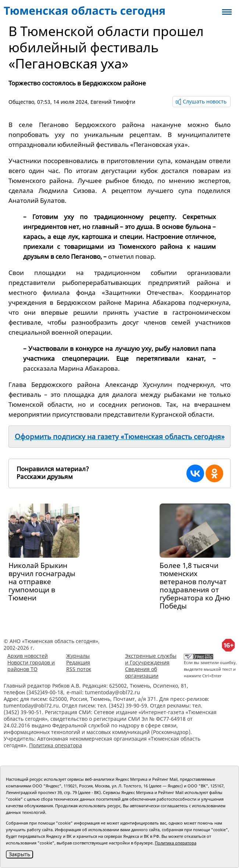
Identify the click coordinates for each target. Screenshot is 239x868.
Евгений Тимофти (113, 102)
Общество (21, 102)
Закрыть (19, 854)
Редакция (78, 662)
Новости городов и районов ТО (31, 666)
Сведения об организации (142, 672)
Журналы (78, 656)
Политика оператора (56, 745)
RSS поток (79, 669)
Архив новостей (28, 656)
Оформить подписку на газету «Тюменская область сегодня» (120, 437)
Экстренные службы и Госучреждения (151, 659)
